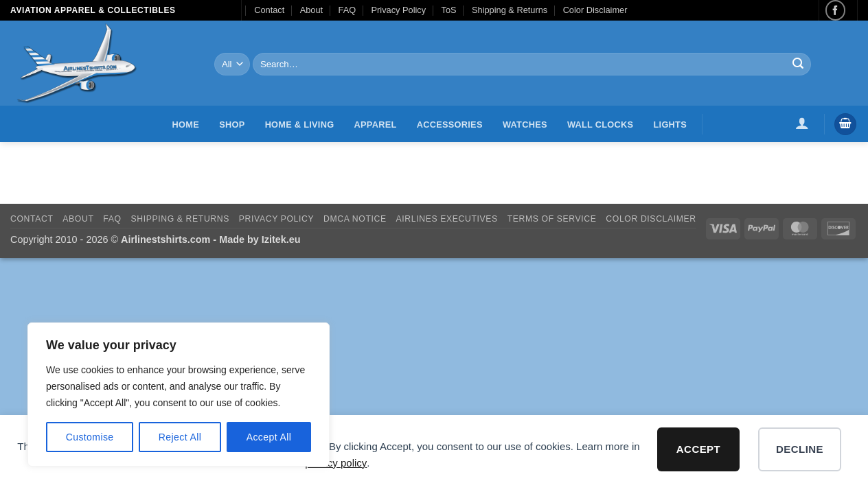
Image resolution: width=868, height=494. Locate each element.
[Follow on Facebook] (835, 10)
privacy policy (336, 463)
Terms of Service (552, 219)
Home (186, 125)
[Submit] (798, 64)
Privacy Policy (399, 10)
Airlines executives (447, 219)
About (311, 10)
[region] (179, 395)
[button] (802, 123)
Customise (90, 437)
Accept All (269, 437)
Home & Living (300, 125)
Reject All (180, 437)
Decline (800, 449)
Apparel (376, 125)
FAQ (347, 10)
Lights (670, 125)
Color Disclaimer (595, 10)
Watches (525, 125)
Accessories (450, 125)
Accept (698, 449)
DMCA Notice (355, 219)
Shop (232, 125)
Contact (269, 10)
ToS (449, 10)
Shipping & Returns (510, 10)
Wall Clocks (600, 125)
